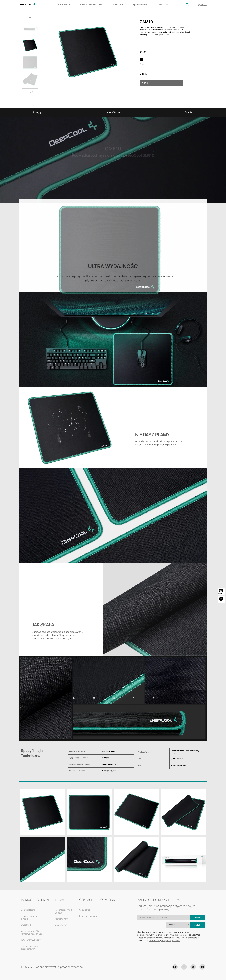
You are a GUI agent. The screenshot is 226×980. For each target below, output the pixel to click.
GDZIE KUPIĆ (61, 925)
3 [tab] (86, 91)
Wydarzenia (85, 910)
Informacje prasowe (88, 916)
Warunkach (155, 941)
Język (197, 925)
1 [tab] (77, 91)
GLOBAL (203, 5)
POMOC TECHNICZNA (92, 4)
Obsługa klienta (28, 910)
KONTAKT (118, 4)
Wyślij (197, 918)
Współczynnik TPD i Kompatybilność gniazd (31, 932)
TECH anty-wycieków (31, 940)
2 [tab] (81, 91)
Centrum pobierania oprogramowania (30, 947)
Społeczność (140, 4)
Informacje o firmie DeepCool (64, 911)
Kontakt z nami (62, 919)
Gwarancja (26, 925)
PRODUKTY (64, 4)
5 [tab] (94, 91)
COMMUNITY (89, 900)
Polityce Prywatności (171, 941)
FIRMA (60, 900)
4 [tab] (90, 91)
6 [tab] (99, 91)
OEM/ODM (162, 4)
